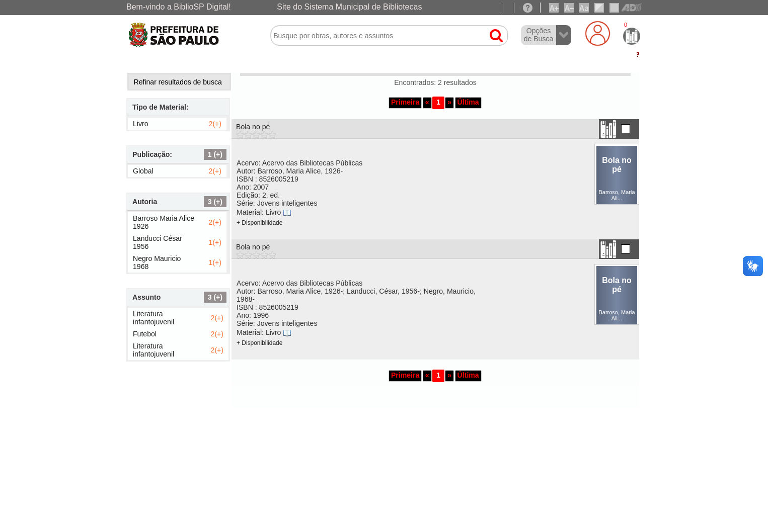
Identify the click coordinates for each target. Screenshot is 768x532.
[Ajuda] (527, 8)
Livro (141, 124)
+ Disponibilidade (259, 223)
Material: (259, 212)
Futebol (145, 334)
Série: (277, 203)
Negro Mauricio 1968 (157, 262)
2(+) (215, 124)
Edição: (258, 195)
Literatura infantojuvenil (153, 318)
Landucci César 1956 (158, 242)
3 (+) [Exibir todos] (215, 202)
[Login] (598, 33)
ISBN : (267, 179)
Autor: (290, 171)
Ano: (253, 187)
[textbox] (389, 36)
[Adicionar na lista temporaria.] (626, 129)
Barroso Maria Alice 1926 (164, 222)
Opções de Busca (539, 35)
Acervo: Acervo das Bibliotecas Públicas (299, 163)
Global (143, 171)
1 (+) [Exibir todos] (215, 154)
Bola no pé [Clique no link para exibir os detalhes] (253, 127)
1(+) (215, 242)
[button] (491, 31)
